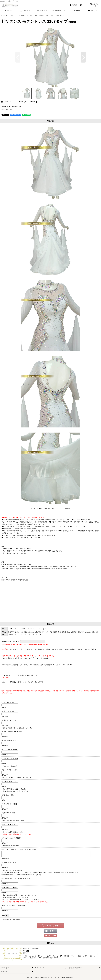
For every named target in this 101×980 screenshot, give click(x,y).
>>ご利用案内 (66, 508)
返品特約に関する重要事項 (11, 920)
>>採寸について (15, 580)
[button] (74, 5)
